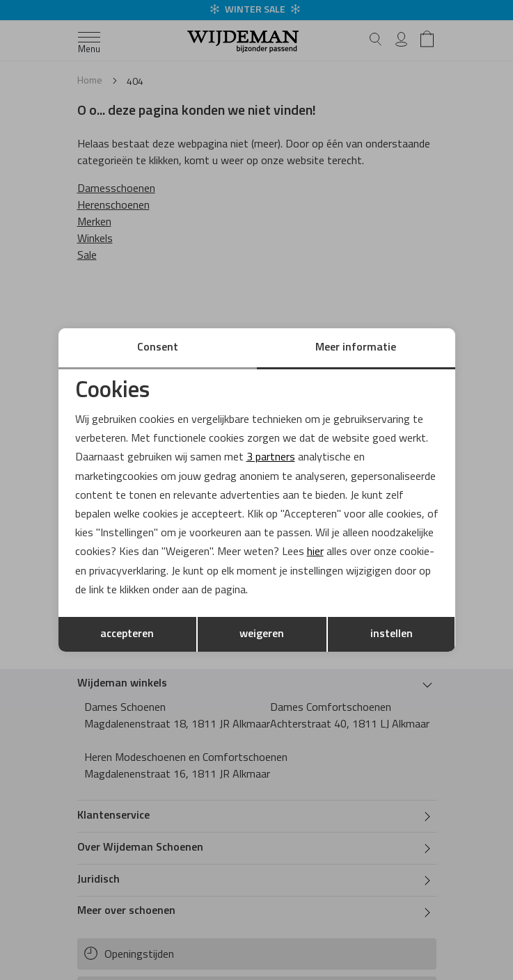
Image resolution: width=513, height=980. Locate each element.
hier (315, 552)
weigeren (262, 634)
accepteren (127, 634)
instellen (392, 634)
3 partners (271, 458)
